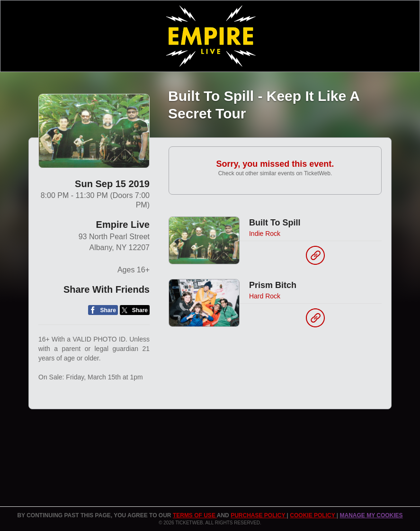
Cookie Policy (313, 515)
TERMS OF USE (195, 515)
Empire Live (123, 225)
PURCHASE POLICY (259, 515)
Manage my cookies (371, 515)
